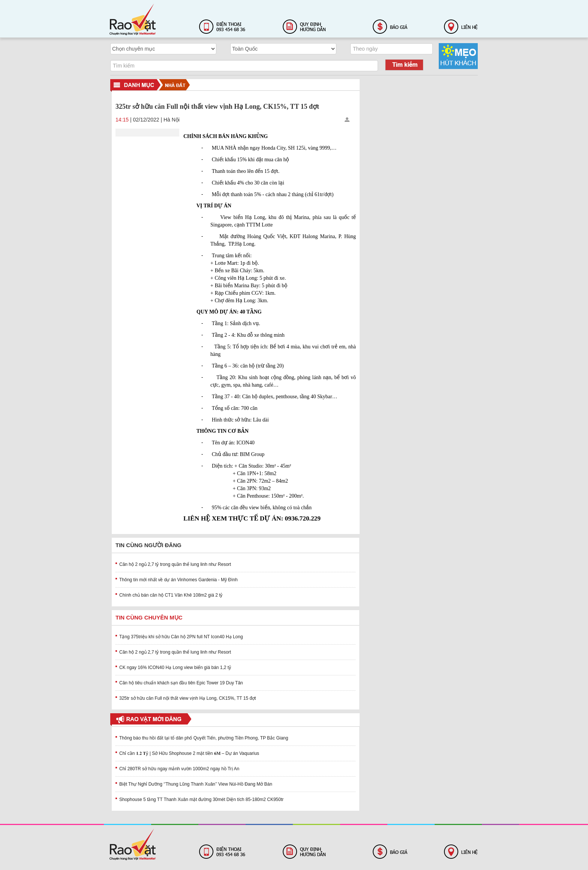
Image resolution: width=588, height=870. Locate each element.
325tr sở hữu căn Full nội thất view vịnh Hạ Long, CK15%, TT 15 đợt (187, 698)
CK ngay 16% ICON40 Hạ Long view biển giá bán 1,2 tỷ (175, 667)
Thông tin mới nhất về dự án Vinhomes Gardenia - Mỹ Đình (178, 580)
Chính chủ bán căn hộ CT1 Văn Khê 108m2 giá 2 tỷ (171, 595)
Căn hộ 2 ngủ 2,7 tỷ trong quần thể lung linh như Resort (175, 564)
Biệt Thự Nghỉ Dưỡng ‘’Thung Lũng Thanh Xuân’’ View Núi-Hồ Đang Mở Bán (196, 784)
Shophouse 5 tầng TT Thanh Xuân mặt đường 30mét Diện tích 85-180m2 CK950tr (201, 799)
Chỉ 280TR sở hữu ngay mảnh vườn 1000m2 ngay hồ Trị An (179, 769)
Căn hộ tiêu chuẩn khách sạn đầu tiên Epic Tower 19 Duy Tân (181, 683)
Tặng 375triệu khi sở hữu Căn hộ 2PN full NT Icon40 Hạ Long (181, 637)
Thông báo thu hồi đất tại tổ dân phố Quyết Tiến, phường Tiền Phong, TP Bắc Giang (204, 738)
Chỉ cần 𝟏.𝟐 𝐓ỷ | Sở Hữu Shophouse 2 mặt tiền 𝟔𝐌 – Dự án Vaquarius (189, 753)
